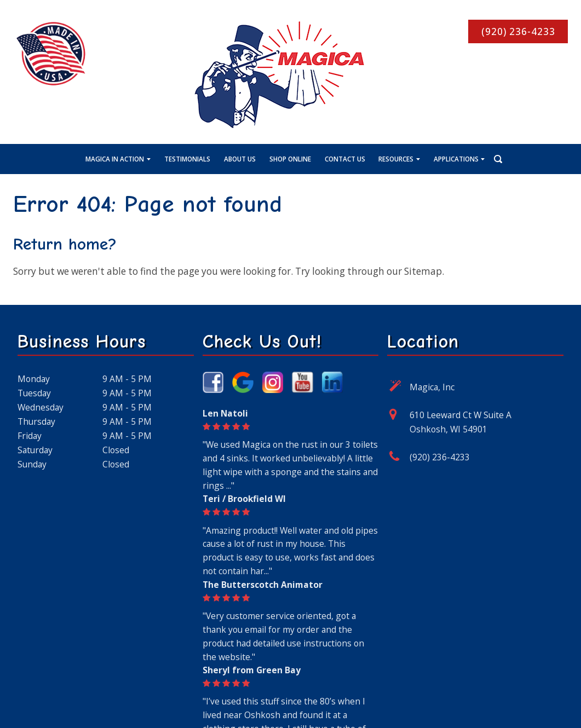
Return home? (65, 244)
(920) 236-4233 (440, 457)
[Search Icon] (489, 158)
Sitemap (423, 271)
